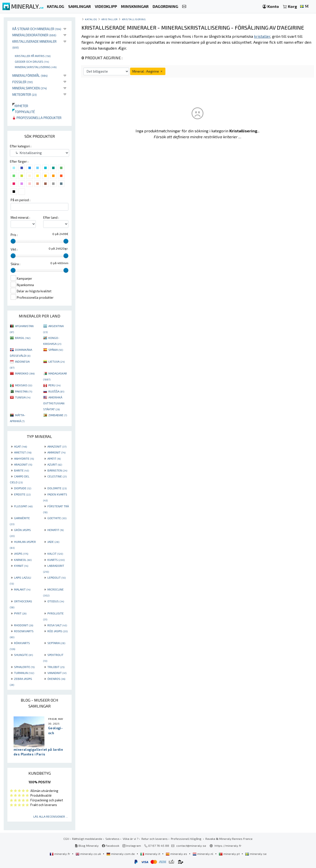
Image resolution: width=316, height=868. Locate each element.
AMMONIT (56, 452)
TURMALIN (24, 673)
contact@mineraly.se (191, 846)
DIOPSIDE (23, 488)
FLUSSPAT (23, 506)
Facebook (111, 846)
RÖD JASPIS (58, 631)
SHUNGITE (23, 655)
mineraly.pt (230, 854)
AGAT (20, 446)
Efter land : (51, 217)
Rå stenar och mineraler (37, 29)
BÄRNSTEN (57, 470)
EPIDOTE (22, 494)
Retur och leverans (155, 839)
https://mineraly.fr (228, 846)
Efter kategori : (21, 146)
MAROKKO (25, 373)
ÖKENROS (56, 679)
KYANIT (21, 566)
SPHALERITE (24, 667)
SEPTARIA (56, 643)
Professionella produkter (37, 118)
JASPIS (21, 553)
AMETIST (23, 452)
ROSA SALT (57, 625)
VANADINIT (57, 673)
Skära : (15, 264)
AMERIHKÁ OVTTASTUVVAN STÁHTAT (54, 403)
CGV (66, 839)
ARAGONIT (23, 464)
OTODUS (56, 601)
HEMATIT (56, 530)
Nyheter (20, 106)
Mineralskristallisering (36, 67)
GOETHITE (57, 518)
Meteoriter (25, 94)
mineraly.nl (203, 854)
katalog (91, 19)
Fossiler (23, 82)
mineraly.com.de (121, 854)
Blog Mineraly (87, 846)
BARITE (21, 470)
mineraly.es (177, 854)
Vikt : (14, 249)
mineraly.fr (60, 854)
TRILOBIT (56, 667)
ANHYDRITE (24, 458)
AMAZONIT (57, 446)
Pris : (14, 235)
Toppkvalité (24, 112)
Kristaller (110, 19)
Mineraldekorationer (34, 35)
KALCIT (55, 553)
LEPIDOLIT (57, 577)
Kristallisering (134, 19)
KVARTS (56, 560)
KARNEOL (23, 560)
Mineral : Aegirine (148, 71)
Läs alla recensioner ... (51, 816)
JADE (53, 542)
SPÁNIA (56, 350)
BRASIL (23, 338)
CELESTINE (57, 476)
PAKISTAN (24, 391)
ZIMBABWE (58, 415)
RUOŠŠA (56, 391)
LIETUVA (57, 361)
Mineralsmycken (30, 88)
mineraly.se (256, 854)
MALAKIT (22, 589)
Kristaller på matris (33, 56)
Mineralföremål (30, 75)
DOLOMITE (57, 488)
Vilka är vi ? (130, 839)
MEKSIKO (24, 385)
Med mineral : (20, 217)
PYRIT (20, 613)
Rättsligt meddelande (87, 839)
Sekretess (112, 839)
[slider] (13, 241)
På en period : (20, 200)
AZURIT (55, 464)
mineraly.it (151, 854)
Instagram (132, 846)
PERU (54, 385)
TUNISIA (23, 397)
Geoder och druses (32, 61)
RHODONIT (24, 625)
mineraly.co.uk (89, 854)
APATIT (54, 458)
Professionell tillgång (187, 839)
